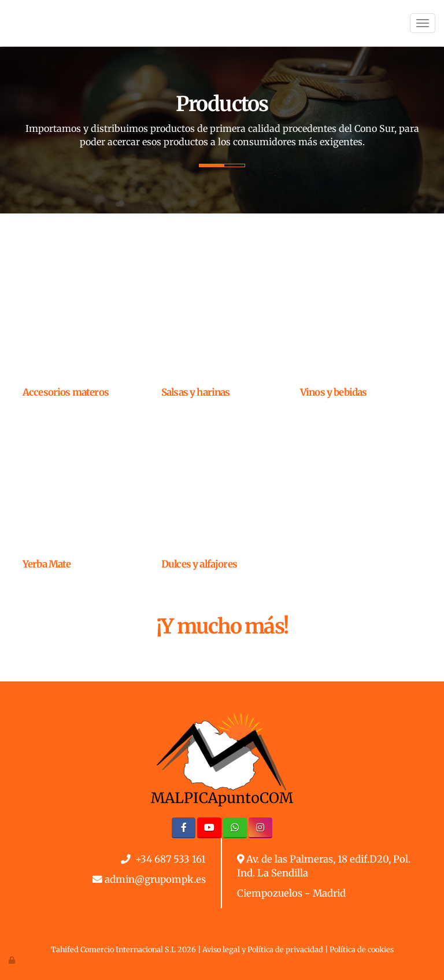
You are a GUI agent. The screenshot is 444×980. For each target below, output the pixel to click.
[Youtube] (209, 828)
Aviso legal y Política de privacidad (263, 949)
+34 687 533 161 (171, 859)
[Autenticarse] (13, 960)
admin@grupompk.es (155, 880)
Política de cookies (362, 949)
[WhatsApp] (235, 828)
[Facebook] (184, 828)
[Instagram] (260, 828)
